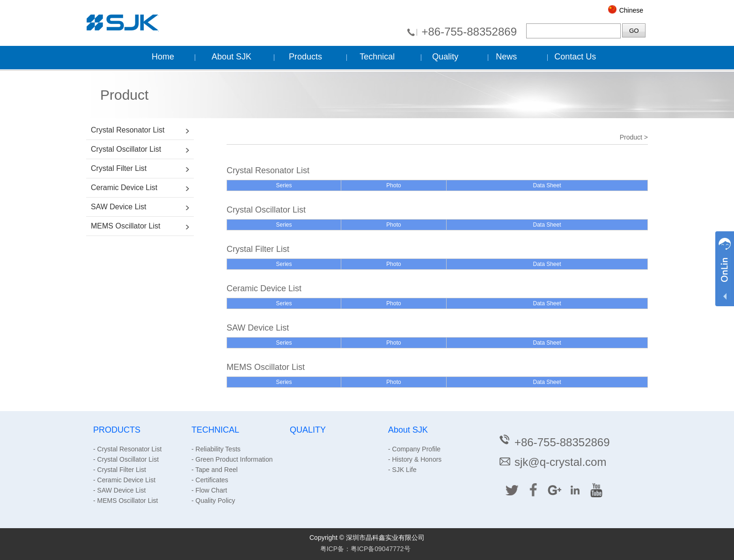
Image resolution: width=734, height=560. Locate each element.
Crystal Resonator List (128, 130)
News (506, 57)
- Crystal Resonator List (127, 449)
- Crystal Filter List (120, 470)
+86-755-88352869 (469, 32)
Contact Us (575, 57)
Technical (377, 57)
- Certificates (210, 480)
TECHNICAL (215, 430)
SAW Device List (119, 207)
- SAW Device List (119, 490)
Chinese (631, 10)
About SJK (231, 57)
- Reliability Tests (216, 449)
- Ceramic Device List (124, 480)
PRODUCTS (117, 430)
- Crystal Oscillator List (126, 459)
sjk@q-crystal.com (552, 462)
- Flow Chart (209, 490)
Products (305, 57)
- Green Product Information (232, 459)
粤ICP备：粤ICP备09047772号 (365, 549)
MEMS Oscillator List (125, 226)
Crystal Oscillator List (126, 149)
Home (163, 57)
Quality (445, 57)
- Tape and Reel (215, 470)
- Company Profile (414, 449)
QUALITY (308, 430)
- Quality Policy (213, 501)
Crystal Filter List (119, 168)
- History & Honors (415, 459)
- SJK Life (402, 470)
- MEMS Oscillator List (125, 501)
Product (631, 137)
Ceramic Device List (124, 188)
